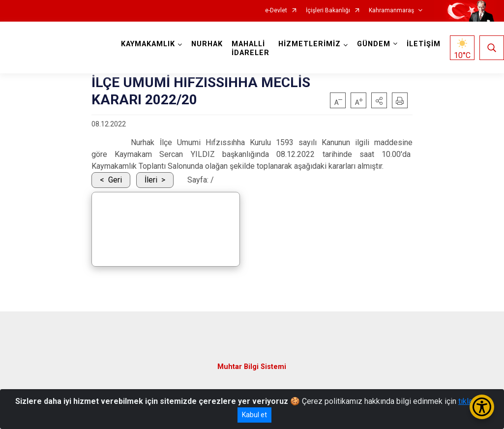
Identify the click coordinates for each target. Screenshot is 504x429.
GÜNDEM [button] (374, 44)
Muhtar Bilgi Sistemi (252, 367)
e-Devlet (276, 11)
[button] (379, 100)
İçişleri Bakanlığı (328, 11)
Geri (115, 180)
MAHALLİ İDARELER (251, 48)
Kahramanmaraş (391, 11)
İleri (151, 180)
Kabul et (254, 415)
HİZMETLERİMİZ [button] (310, 44)
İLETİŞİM (424, 44)
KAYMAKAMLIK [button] (148, 44)
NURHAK (207, 44)
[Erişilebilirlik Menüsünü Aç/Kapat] (482, 407)
